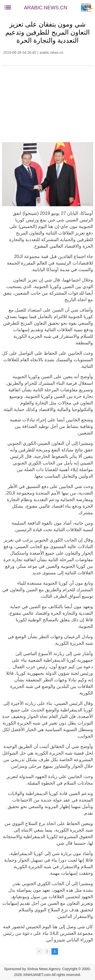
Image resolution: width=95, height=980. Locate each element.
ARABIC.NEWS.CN (46, 8)
